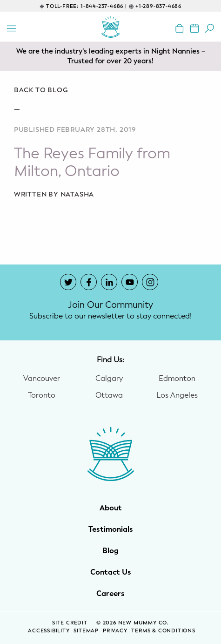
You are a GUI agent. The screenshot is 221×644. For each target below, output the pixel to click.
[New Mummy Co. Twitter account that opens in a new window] (68, 282)
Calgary (109, 379)
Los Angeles (177, 395)
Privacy (115, 631)
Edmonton (177, 379)
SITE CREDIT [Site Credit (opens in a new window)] (71, 623)
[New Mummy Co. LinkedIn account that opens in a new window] (109, 282)
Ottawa (109, 395)
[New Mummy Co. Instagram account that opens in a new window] (150, 282)
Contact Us (111, 572)
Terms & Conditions (163, 631)
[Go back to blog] (110, 90)
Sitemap (86, 631)
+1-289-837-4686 (158, 6)
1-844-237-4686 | (104, 6)
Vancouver (42, 379)
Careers (110, 594)
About (111, 508)
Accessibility (49, 631)
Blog (110, 551)
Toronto (42, 395)
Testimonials (111, 529)
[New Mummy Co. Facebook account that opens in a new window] (89, 282)
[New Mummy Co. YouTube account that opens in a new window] (130, 282)
